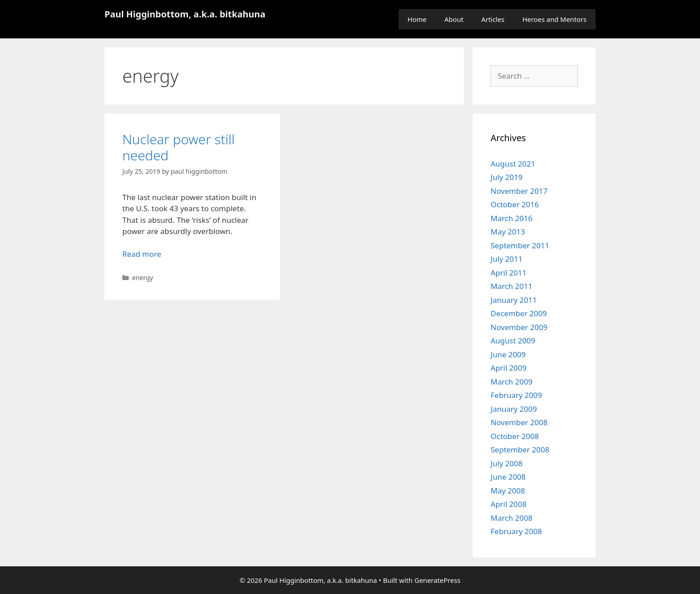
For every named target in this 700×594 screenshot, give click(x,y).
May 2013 (508, 232)
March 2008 (512, 518)
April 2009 (508, 368)
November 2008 (519, 422)
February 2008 (516, 531)
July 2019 (507, 177)
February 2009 (516, 395)
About (454, 19)
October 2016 (515, 204)
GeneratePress (437, 580)
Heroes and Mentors (554, 19)
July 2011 (507, 259)
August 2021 (513, 164)
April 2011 (508, 273)
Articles (493, 19)
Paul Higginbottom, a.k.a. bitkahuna (185, 14)
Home (417, 19)
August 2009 (513, 341)
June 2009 (508, 354)
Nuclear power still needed (179, 147)
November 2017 (519, 191)
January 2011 (514, 300)
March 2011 (512, 286)
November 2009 (519, 327)
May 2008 (508, 491)
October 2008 (515, 436)
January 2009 (514, 409)
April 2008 (508, 504)
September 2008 (520, 450)
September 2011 (520, 245)
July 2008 (507, 463)
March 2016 (512, 218)
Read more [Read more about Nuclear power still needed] (142, 254)
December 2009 (519, 313)
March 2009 (512, 382)
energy (143, 278)
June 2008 (508, 477)
